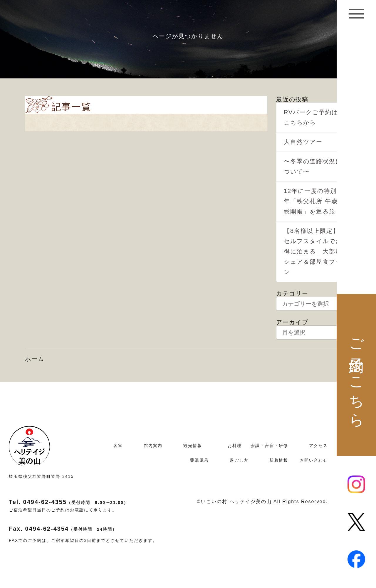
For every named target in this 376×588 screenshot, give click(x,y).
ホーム (35, 359)
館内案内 (153, 446)
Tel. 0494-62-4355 (69, 502)
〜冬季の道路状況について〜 (313, 166)
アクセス (318, 446)
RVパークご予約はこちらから (311, 117)
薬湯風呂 (199, 460)
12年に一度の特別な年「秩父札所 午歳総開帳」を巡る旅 (313, 201)
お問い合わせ (314, 460)
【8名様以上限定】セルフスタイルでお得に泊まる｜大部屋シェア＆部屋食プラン (313, 251)
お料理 (235, 446)
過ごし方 (239, 460)
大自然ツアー (303, 142)
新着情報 (279, 460)
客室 (118, 446)
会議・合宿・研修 (269, 446)
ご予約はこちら (356, 375)
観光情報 (193, 446)
